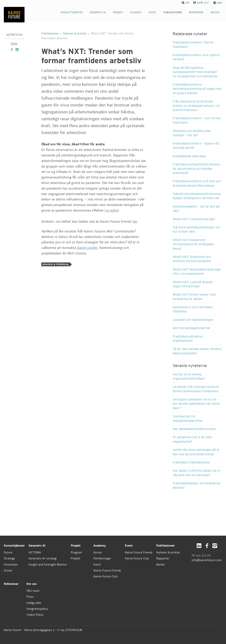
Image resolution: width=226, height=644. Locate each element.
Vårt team (33, 591)
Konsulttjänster (14, 546)
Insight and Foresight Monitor (48, 565)
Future (8, 552)
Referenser (11, 584)
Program (77, 552)
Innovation (11, 565)
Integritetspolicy (37, 609)
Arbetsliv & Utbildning (56, 264)
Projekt (76, 546)
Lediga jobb (34, 603)
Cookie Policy (35, 615)
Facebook (12, 50)
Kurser (98, 552)
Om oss (32, 584)
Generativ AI (37, 546)
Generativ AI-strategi (43, 558)
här (135, 222)
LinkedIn (17, 50)
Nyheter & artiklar (75, 34)
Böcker (161, 565)
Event (97, 565)
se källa (112, 210)
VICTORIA (35, 552)
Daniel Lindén (87, 248)
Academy (100, 546)
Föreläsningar (102, 558)
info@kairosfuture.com (207, 560)
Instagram (215, 546)
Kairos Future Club (106, 576)
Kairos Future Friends (107, 570)
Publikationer (50, 34)
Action (8, 570)
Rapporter (163, 558)
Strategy (9, 558)
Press (30, 597)
